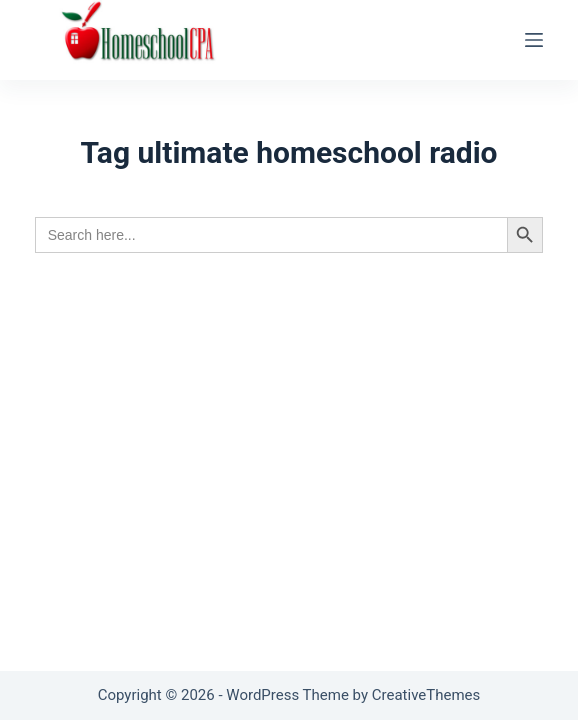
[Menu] (534, 40)
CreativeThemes (426, 695)
